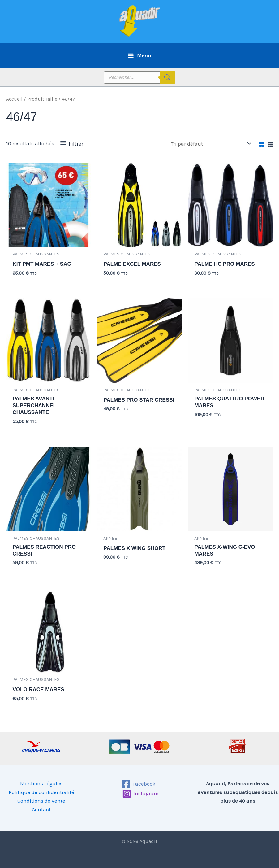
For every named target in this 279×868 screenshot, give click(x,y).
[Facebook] (139, 784)
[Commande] (210, 144)
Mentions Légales (41, 783)
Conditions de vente (41, 801)
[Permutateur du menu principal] (139, 56)
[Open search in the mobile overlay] (139, 77)
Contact (41, 809)
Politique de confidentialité (41, 792)
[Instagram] (140, 794)
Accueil (14, 99)
